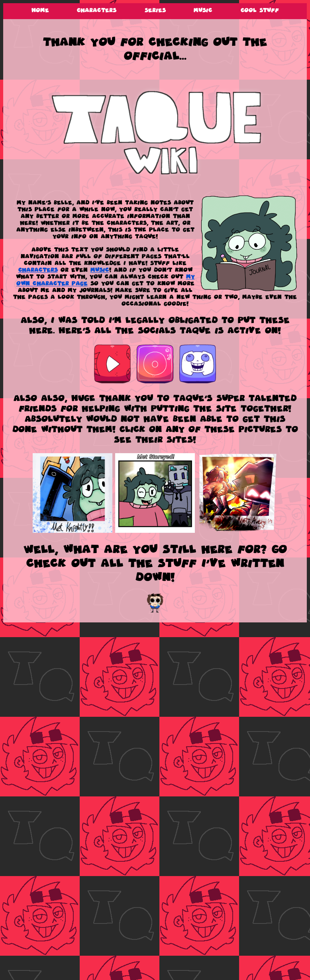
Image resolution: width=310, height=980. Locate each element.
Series (155, 10)
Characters (97, 10)
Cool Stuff (260, 10)
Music (203, 10)
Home (40, 10)
